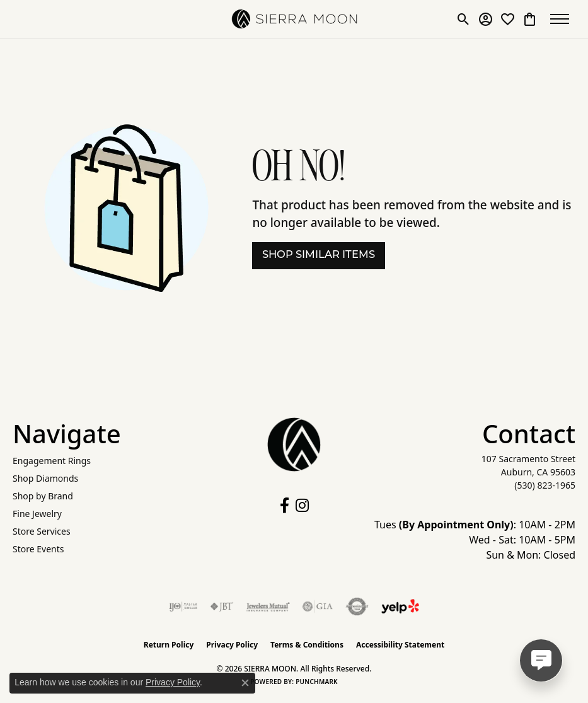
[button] (464, 19)
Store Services (42, 531)
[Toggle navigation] (563, 19)
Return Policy (169, 645)
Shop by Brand (43, 496)
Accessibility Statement (400, 645)
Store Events (38, 549)
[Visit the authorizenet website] (357, 607)
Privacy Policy (232, 645)
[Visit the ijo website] (183, 607)
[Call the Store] (545, 485)
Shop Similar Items (319, 255)
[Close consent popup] (245, 683)
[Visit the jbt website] (222, 607)
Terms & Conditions (307, 645)
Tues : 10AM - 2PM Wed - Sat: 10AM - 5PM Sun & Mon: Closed (475, 540)
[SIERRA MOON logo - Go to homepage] (294, 19)
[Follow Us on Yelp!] (400, 607)
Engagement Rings (52, 461)
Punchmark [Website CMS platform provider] (317, 682)
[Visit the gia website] (318, 607)
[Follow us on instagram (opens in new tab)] (302, 506)
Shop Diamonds (45, 478)
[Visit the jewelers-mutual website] (268, 607)
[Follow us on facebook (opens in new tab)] (285, 506)
